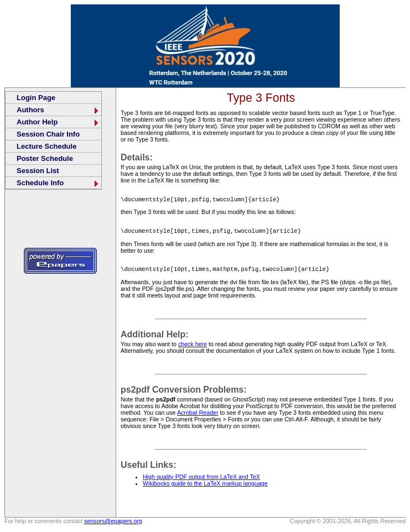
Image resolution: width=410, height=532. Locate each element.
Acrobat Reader (198, 416)
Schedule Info (58, 183)
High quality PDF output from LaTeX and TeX (201, 480)
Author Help (58, 122)
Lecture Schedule (46, 146)
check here (193, 347)
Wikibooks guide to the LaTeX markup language (205, 487)
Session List (38, 171)
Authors (58, 110)
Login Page (36, 98)
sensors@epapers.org (113, 524)
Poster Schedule (45, 158)
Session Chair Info (48, 134)
